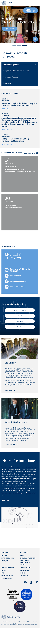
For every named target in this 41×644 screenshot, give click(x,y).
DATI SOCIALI (24, 553)
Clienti (20, 316)
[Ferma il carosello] (35, 39)
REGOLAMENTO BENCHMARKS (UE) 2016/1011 (25, 563)
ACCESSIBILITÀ (24, 570)
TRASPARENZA (24, 576)
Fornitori (20, 327)
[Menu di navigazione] (38, 3)
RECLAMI (4, 555)
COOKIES (22, 573)
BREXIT (22, 555)
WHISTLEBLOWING (7, 579)
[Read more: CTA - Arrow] (10, 390)
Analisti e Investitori (20, 310)
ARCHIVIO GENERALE (26, 567)
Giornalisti (20, 321)
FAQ (3, 573)
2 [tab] (19, 46)
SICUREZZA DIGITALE (8, 576)
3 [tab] (25, 46)
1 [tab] (14, 46)
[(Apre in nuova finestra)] (25, 582)
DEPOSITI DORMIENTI (8, 567)
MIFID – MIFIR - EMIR (8, 558)
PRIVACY (4, 570)
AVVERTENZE (5, 553)
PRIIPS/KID (5, 561)
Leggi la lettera (9, 29)
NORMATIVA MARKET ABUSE (28, 558)
